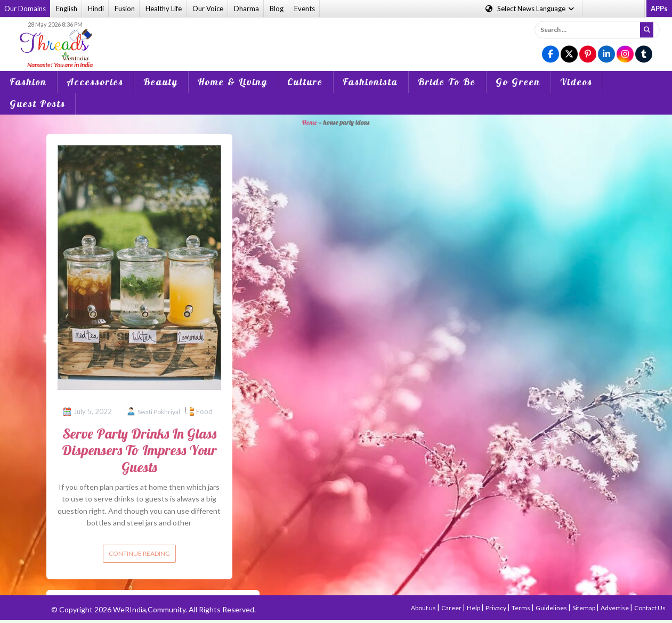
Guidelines (552, 608)
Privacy (496, 608)
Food (204, 411)
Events (305, 9)
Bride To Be (447, 82)
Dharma (246, 9)
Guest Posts (38, 104)
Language (531, 9)
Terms (521, 608)
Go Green (518, 82)
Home (309, 122)
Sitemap (584, 608)
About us (424, 608)
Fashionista (370, 82)
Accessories (95, 82)
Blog (277, 9)
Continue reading (139, 553)
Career (452, 608)
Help (474, 608)
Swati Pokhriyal (159, 412)
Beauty (161, 82)
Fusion (125, 9)
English (67, 9)
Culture (305, 82)
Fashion (28, 82)
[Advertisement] (336, 37)
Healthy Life (164, 9)
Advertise (615, 608)
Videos (576, 82)
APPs (659, 9)
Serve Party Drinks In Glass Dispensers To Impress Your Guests (139, 450)
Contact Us (650, 608)
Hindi (96, 9)
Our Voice (208, 9)
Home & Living (233, 82)
